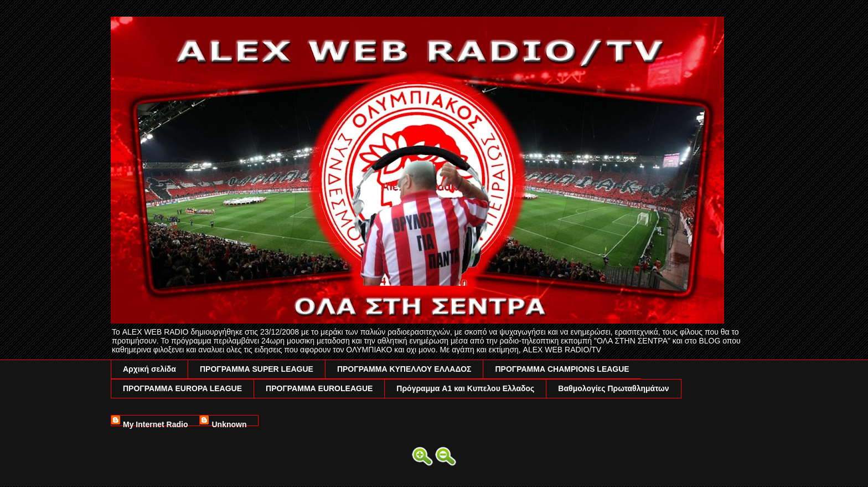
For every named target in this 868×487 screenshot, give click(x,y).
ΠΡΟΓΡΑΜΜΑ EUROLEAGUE (319, 388)
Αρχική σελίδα (149, 369)
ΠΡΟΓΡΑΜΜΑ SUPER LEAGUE (257, 369)
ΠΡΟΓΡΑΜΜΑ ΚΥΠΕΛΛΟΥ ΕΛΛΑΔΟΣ (404, 369)
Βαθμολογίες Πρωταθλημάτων (613, 388)
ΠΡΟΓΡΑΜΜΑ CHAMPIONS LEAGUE (562, 369)
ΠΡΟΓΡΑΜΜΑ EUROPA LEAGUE (182, 388)
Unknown (229, 423)
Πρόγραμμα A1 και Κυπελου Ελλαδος (465, 388)
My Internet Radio (155, 423)
